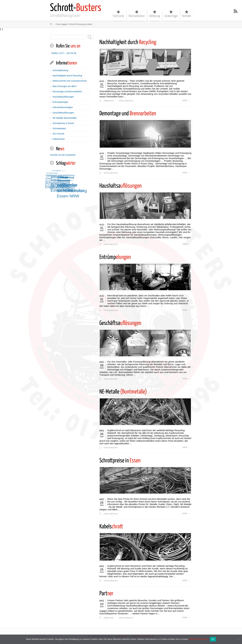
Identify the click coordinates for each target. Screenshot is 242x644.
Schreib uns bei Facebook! (63, 155)
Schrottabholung (60, 70)
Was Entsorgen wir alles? (65, 86)
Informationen (126, 101)
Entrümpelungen (60, 102)
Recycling (128, 42)
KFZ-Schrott (58, 134)
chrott (111, 526)
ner (106, 593)
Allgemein (109, 101)
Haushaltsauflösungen (63, 97)
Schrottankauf (59, 128)
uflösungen (120, 186)
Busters (76, 8)
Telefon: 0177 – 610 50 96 (64, 53)
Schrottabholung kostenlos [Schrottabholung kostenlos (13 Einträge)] (60, 178)
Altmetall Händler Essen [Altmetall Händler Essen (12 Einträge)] (56, 170)
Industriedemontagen (63, 107)
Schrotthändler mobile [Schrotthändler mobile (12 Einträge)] (61, 171)
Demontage (171, 14)
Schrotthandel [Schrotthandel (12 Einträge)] (55, 171)
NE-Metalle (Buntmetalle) (65, 118)
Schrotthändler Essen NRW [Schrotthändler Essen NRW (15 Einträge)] (65, 187)
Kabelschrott (58, 139)
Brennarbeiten (137, 14)
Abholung (155, 14)
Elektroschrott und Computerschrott (69, 81)
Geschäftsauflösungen (63, 113)
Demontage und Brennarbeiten (67, 92)
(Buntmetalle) (123, 392)
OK (213, 639)
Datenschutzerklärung (199, 639)
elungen (115, 257)
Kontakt (187, 14)
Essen (120, 460)
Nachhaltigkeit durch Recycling (67, 76)
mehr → (186, 100)
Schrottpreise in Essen (63, 123)
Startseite (118, 14)
